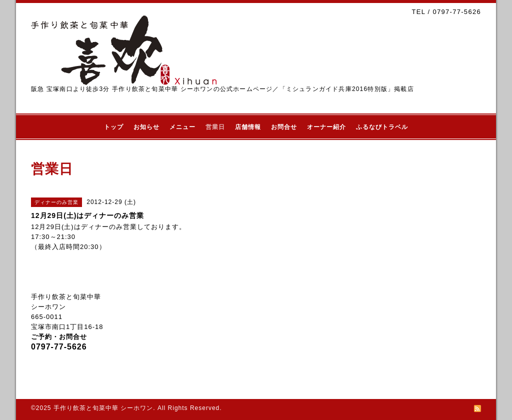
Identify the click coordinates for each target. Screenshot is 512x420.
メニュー (182, 127)
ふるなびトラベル (382, 127)
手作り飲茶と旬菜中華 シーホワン (103, 408)
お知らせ (146, 127)
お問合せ (284, 127)
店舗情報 (248, 127)
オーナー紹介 (326, 127)
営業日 (215, 127)
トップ (114, 127)
